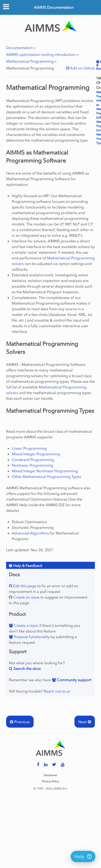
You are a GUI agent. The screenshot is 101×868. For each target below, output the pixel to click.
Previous (20, 722)
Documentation (19, 48)
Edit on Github (82, 68)
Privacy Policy (50, 781)
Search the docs (27, 668)
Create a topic (26, 625)
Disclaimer (50, 775)
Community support (74, 680)
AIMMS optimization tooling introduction (41, 54)
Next (85, 722)
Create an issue (26, 597)
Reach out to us (57, 691)
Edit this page (24, 586)
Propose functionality (31, 637)
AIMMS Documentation (54, 7)
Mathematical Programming (30, 61)
